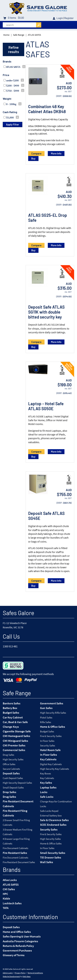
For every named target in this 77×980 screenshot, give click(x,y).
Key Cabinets (48, 759)
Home (6, 35)
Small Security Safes (53, 853)
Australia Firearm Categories (20, 941)
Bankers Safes (12, 703)
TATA (6, 908)
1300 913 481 (10, 646)
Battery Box (10, 708)
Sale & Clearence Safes (54, 820)
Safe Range (19, 35)
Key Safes (46, 783)
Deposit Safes (11, 773)
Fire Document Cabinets (15, 848)
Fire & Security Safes (51, 736)
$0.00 (21, 18)
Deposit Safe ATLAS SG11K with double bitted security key (46, 312)
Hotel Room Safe (50, 750)
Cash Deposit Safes (13, 778)
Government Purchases (17, 950)
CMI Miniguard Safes (15, 741)
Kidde (6, 898)
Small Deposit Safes (13, 788)
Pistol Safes (46, 717)
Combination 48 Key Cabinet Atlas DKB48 (47, 109)
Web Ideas (27, 976)
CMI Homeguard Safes (16, 736)
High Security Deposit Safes (17, 783)
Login (60, 18)
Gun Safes (46, 708)
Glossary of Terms (14, 955)
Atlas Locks (10, 880)
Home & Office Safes (53, 727)
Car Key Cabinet (13, 717)
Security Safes (48, 745)
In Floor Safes (47, 741)
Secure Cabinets (11, 769)
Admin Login (8, 973)
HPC (5, 894)
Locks (44, 792)
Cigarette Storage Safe (17, 731)
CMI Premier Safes (14, 745)
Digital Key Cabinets (51, 764)
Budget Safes (11, 713)
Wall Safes (46, 862)
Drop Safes (9, 792)
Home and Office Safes (17, 932)
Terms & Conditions (35, 973)
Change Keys (11, 727)
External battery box (51, 815)
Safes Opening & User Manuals (22, 936)
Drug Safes (8, 755)
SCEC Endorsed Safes (53, 825)
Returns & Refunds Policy (18, 946)
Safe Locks (47, 797)
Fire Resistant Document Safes (19, 862)
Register (69, 18)
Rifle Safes (46, 722)
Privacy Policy (20, 973)
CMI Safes (9, 889)
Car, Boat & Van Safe (15, 722)
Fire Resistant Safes (15, 853)
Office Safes (9, 764)
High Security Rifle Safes (53, 713)
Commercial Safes (14, 750)
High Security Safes (13, 759)
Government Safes (52, 703)
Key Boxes (45, 773)
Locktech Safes (12, 903)
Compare (36, 153)
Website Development (11, 976)
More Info (56, 153)
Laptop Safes (48, 787)
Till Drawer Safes (51, 857)
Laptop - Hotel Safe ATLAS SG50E (46, 406)
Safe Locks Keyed (49, 811)
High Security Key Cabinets (54, 769)
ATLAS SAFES (34, 35)
